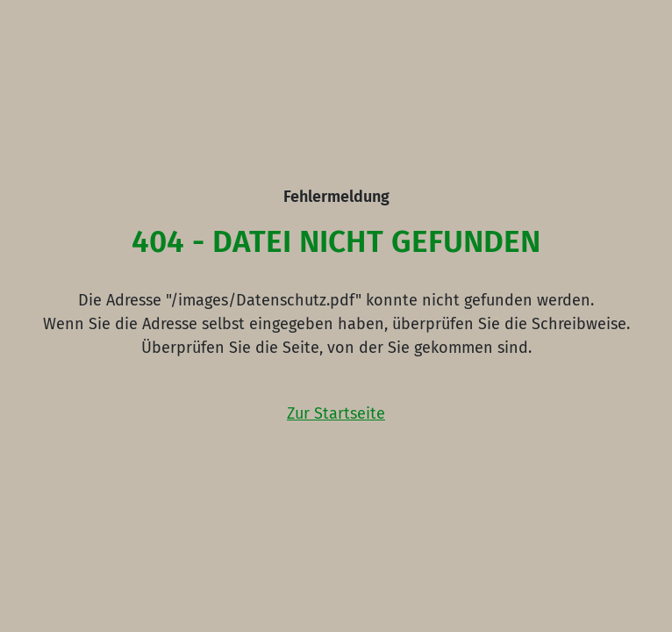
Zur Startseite (336, 413)
